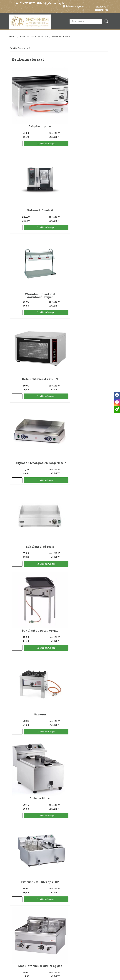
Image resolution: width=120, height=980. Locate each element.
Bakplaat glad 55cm (85, 258)
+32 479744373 (27, 3)
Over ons (26, 919)
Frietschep (85, 625)
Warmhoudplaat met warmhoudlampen (34, 186)
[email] (117, 409)
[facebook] (48, 954)
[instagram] (54, 954)
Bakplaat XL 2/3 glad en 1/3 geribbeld (34, 260)
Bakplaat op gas (34, 112)
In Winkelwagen (39, 129)
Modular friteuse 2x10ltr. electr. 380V (85, 479)
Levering (60, 919)
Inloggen (101, 3)
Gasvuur (85, 332)
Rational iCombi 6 (85, 112)
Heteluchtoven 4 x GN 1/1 (85, 185)
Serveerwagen (34, 847)
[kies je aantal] (16, 130)
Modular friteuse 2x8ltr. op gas (34, 477)
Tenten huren (60, 940)
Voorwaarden (26, 930)
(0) (74, 3)
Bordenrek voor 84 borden (85, 774)
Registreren (102, 6)
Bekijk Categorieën (59, 45)
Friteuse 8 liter (34, 405)
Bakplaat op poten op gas (34, 332)
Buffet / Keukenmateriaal (34, 34)
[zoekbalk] (86, 18)
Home (13, 34)
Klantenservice (94, 919)
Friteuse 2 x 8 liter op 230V (85, 405)
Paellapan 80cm (85, 551)
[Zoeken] (106, 18)
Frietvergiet (34, 625)
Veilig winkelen (60, 924)
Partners (26, 924)
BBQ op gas (34, 774)
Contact (94, 924)
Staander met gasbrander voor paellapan (85, 699)
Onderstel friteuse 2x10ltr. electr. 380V (34, 553)
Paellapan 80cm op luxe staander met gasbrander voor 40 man (34, 701)
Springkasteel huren (60, 946)
